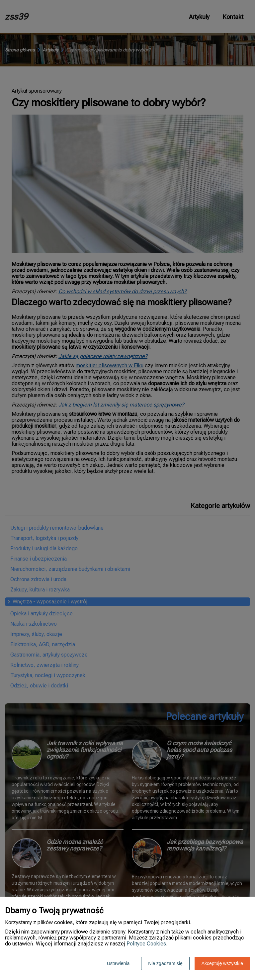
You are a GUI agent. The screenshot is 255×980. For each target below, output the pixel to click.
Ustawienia (118, 963)
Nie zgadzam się (165, 963)
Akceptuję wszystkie (222, 963)
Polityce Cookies (146, 944)
